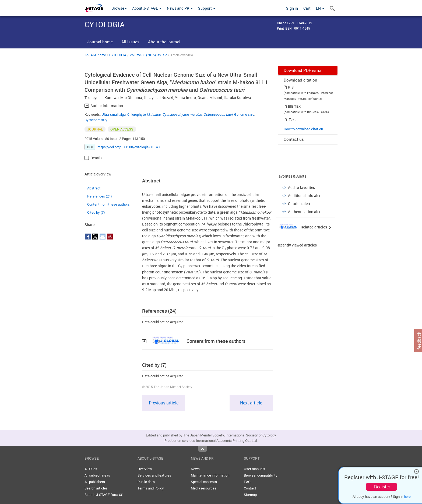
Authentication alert (305, 212)
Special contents (204, 482)
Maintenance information (210, 475)
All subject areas (97, 475)
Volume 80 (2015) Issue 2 (148, 55)
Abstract (94, 188)
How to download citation (303, 129)
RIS (291, 87)
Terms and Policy (151, 488)
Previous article (164, 403)
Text (292, 119)
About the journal (164, 42)
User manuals (254, 469)
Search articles (96, 488)
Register (382, 487)
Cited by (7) (96, 212)
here (407, 496)
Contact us (294, 139)
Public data (146, 482)
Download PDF (302, 70)
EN (320, 8)
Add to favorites (301, 187)
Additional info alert (305, 195)
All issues (130, 42)
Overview (145, 469)
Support (207, 8)
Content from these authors (108, 204)
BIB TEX (294, 106)
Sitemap (250, 495)
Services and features (154, 475)
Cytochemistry (96, 120)
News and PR (180, 8)
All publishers (95, 482)
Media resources (204, 488)
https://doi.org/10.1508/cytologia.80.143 (129, 147)
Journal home (100, 42)
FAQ (247, 482)
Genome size (244, 114)
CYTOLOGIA (118, 55)
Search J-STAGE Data (103, 495)
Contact (250, 488)
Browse (119, 8)
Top (203, 449)
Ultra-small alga (114, 114)
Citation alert (299, 204)
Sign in (292, 8)
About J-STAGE (147, 8)
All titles (91, 469)
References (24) (99, 196)
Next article (251, 403)
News (195, 469)
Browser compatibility (261, 475)
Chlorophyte (144, 114)
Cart (307, 8)
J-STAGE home (95, 55)
